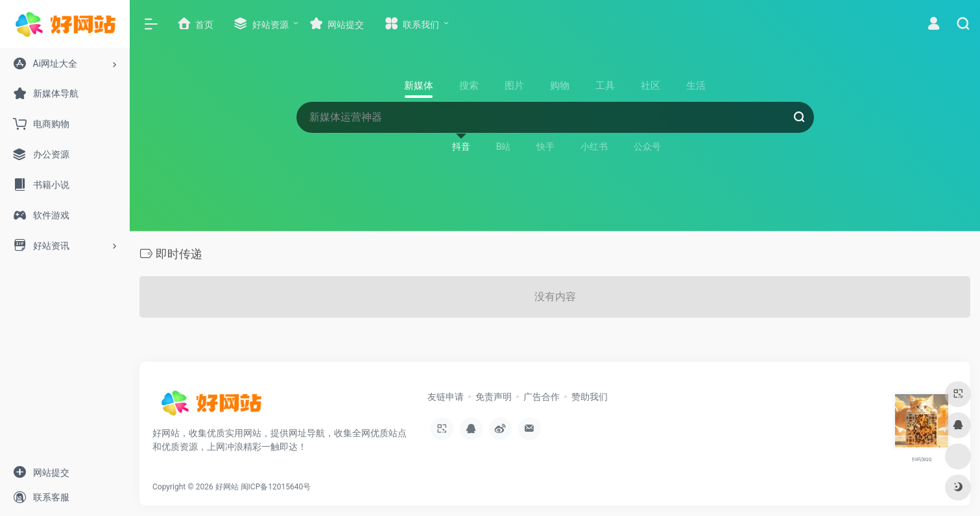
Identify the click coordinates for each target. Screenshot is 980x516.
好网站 (227, 487)
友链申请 (446, 397)
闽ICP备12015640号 (276, 487)
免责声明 (494, 397)
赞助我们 (590, 397)
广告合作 (542, 397)
